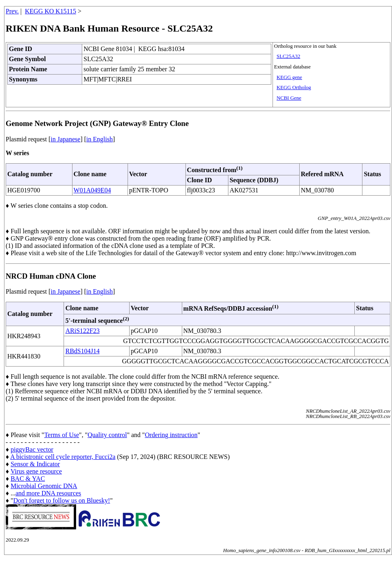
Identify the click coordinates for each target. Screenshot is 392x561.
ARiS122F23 (82, 331)
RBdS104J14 (82, 351)
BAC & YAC (28, 479)
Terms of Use (62, 435)
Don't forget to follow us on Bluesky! (62, 500)
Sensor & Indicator (35, 464)
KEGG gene (289, 77)
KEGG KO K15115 (51, 11)
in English (99, 139)
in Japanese (65, 139)
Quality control (107, 435)
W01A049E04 (92, 190)
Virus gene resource (36, 471)
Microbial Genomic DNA (44, 486)
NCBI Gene (289, 98)
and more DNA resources (48, 493)
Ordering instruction (171, 435)
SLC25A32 (288, 56)
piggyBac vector (32, 449)
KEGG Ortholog (294, 87)
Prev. (12, 11)
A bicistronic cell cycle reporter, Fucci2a (63, 457)
